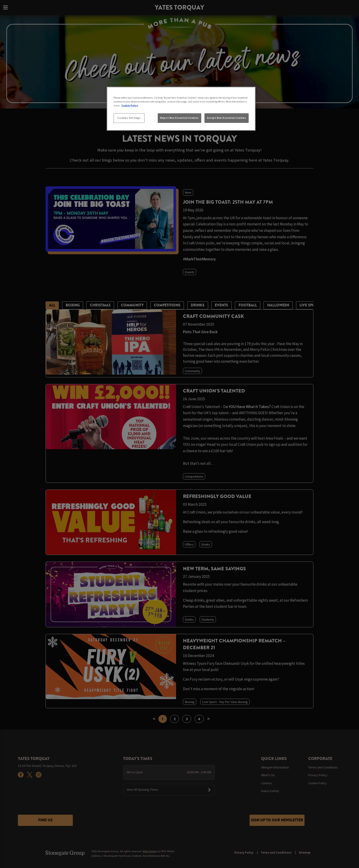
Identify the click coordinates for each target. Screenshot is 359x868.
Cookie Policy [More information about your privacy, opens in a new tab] (130, 105)
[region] (181, 109)
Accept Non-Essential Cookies (227, 118)
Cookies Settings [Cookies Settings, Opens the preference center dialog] (129, 118)
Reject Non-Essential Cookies (179, 118)
